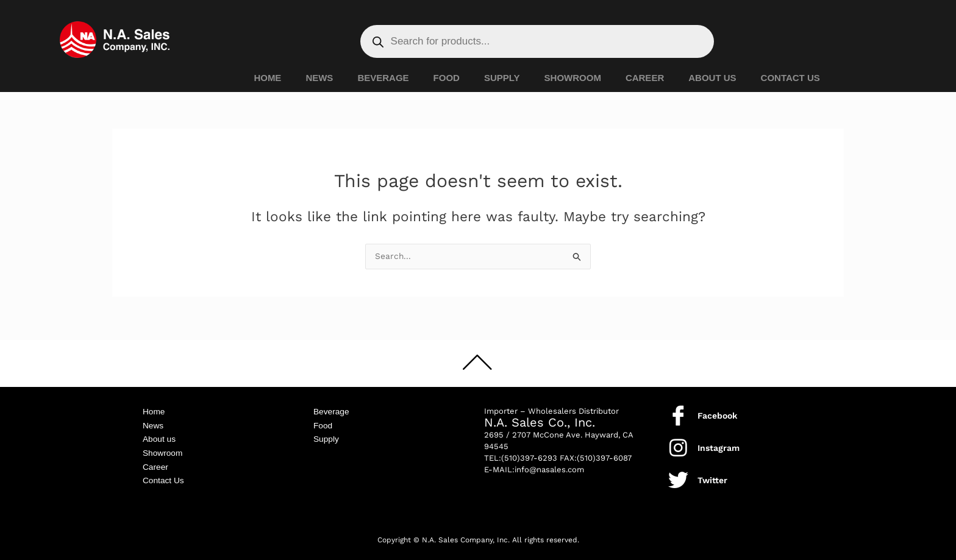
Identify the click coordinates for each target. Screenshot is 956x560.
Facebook (717, 410)
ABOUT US (712, 78)
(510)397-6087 (604, 452)
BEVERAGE (383, 78)
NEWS (319, 78)
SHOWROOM (573, 78)
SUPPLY (502, 78)
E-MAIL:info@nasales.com (534, 464)
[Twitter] (678, 474)
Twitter (712, 475)
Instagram (719, 442)
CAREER (645, 78)
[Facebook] (678, 410)
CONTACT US (790, 78)
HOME (267, 78)
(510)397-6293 (529, 452)
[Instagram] (678, 442)
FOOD (447, 78)
